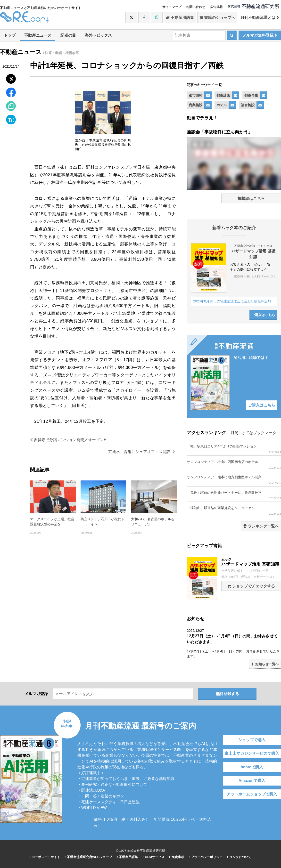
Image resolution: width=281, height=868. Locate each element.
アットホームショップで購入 (252, 794)
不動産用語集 (180, 18)
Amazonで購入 (252, 781)
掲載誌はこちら (251, 199)
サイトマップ (172, 7)
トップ (10, 35)
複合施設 (248, 105)
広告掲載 (216, 7)
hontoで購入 (252, 767)
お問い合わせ (196, 7)
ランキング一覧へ (261, 526)
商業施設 (196, 105)
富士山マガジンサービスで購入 (252, 753)
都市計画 (223, 95)
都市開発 (196, 95)
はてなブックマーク (259, 433)
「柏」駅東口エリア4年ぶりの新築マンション (234, 449)
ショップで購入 (252, 740)
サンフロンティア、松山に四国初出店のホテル (234, 465)
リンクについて (239, 857)
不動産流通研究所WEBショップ (88, 857)
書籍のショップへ (217, 18)
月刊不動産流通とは (260, 18)
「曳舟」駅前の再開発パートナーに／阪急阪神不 (234, 495)
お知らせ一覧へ (265, 664)
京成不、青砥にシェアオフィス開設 (142, 452)
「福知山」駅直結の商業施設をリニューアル (234, 511)
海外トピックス (98, 35)
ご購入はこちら (263, 315)
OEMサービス (154, 857)
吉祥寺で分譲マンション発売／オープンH (68, 440)
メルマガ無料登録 (260, 35)
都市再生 (251, 95)
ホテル (222, 105)
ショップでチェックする (251, 586)
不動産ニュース (38, 35)
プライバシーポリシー (206, 857)
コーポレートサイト (45, 857)
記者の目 (68, 35)
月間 (234, 433)
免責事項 (177, 857)
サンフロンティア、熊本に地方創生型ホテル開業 (234, 480)
